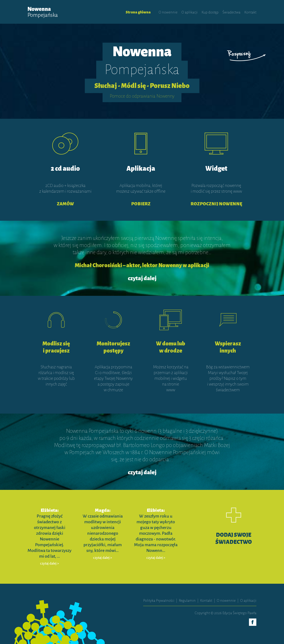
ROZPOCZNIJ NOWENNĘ (216, 204)
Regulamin (187, 601)
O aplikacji (190, 12)
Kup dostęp (210, 12)
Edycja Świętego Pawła (239, 613)
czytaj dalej (142, 278)
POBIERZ (141, 204)
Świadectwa (231, 12)
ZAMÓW (65, 204)
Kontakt (250, 12)
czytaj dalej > (50, 563)
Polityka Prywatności (159, 601)
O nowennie (168, 12)
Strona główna (138, 12)
